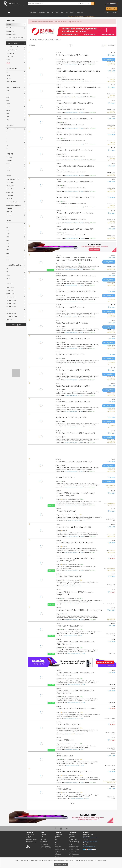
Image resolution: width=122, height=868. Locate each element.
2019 (16, 243)
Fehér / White (16, 183)
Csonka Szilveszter (113, 585)
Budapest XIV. (60, 653)
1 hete (16, 275)
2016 (16, 234)
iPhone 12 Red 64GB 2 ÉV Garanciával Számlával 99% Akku (78, 72)
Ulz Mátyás (113, 766)
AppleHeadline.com (31, 840)
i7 (16, 139)
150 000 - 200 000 (16, 304)
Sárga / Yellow (16, 212)
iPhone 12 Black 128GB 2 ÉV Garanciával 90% (75, 213)
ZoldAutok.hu (30, 841)
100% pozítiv (92, 65)
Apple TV (67, 12)
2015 (16, 230)
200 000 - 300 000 (16, 307)
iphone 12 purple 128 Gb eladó (69, 576)
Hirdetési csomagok (74, 848)
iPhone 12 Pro (10, 28)
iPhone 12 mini (10, 31)
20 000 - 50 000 (16, 294)
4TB (16, 120)
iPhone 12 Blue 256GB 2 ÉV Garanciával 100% (75, 166)
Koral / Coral (16, 215)
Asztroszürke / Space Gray (16, 205)
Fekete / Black (16, 186)
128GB (16, 104)
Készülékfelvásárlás (89, 16)
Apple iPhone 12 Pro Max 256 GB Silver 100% (74, 462)
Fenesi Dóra (113, 718)
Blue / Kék (16, 208)
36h (16, 272)
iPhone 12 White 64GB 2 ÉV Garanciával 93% (75, 103)
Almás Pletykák (44, 845)
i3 (16, 132)
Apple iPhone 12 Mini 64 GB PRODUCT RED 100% (76, 276)
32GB (16, 97)
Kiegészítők (42, 12)
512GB (16, 110)
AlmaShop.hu (30, 836)
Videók (42, 836)
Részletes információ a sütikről (97, 861)
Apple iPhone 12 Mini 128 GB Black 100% (73, 386)
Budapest (58, 65)
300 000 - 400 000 (16, 310)
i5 (16, 135)
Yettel (16, 170)
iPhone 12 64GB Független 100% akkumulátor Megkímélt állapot (75, 643)
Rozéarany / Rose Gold (16, 202)
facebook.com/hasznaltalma (91, 838)
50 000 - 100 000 (16, 297)
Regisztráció (114, 12)
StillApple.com (30, 835)
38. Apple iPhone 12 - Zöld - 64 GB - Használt (75, 543)
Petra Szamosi (113, 749)
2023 (16, 256)
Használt (16, 78)
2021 (16, 250)
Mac (48, 12)
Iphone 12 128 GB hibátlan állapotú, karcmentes (76, 709)
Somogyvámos (60, 521)
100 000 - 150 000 (16, 300)
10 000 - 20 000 (16, 291)
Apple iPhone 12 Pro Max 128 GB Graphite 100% (75, 433)
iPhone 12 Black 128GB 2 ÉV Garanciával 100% (76, 198)
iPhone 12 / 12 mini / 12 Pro (17, 38)
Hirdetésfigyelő (16, 325)
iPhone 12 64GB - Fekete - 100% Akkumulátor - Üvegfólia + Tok (76, 593)
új (16, 72)
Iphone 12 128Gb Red (65, 740)
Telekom (16, 167)
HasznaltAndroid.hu (31, 843)
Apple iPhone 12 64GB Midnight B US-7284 (74, 772)
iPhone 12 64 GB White (65, 478)
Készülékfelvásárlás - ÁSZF (75, 844)
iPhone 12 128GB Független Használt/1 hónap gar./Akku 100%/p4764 (76, 560)
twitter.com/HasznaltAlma (90, 841)
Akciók (73, 12)
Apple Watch (58, 846)
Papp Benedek (113, 798)
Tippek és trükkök (45, 846)
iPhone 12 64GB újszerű (66, 511)
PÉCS (58, 586)
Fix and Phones (112, 653)
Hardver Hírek (44, 843)
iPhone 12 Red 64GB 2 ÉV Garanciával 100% (74, 119)
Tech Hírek (43, 840)
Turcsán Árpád (114, 635)
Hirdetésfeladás (112, 9)
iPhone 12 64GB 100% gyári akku (70, 626)
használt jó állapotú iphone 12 (69, 724)
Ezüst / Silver (16, 189)
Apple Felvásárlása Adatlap (74, 856)
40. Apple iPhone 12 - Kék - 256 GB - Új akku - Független (79, 610)
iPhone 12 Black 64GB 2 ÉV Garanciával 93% (75, 135)
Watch (62, 12)
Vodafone (16, 161)
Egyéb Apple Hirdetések (58, 856)
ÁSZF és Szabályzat (74, 841)
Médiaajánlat (72, 836)
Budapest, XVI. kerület (62, 798)
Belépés (107, 12)
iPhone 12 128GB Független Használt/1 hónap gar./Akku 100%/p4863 (76, 494)
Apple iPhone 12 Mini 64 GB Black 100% (72, 55)
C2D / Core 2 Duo (16, 129)
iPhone (56, 12)
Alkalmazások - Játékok (47, 848)
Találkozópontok (79, 16)
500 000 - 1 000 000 (16, 316)
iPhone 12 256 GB (64, 789)
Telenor (16, 164)
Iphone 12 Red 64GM (65, 756)
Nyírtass (58, 604)
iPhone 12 (81, 3)
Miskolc (58, 635)
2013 (16, 224)
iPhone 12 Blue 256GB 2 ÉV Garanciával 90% (75, 182)
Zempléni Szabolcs (113, 733)
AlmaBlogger (44, 841)
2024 (16, 260)
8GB (16, 91)
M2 (16, 148)
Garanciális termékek (16, 47)
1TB (16, 113)
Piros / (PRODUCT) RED (16, 179)
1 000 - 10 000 (16, 287)
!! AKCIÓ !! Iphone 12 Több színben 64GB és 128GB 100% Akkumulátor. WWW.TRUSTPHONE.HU (76, 259)
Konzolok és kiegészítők (58, 852)
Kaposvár (59, 718)
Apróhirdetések (33, 12)
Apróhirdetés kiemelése (75, 850)
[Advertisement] (73, 451)
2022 (16, 253)
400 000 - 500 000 (16, 313)
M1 (16, 145)
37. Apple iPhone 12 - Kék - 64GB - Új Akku (74, 527)
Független (16, 157)
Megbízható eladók (16, 50)
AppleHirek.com (30, 838)
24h (16, 269)
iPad (52, 12)
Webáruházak (16, 53)
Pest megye (59, 765)
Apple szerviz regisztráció (73, 852)
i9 (16, 142)
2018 (16, 240)
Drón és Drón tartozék (60, 850)
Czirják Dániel (112, 604)
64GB (16, 101)
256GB (16, 107)
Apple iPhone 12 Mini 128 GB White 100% (73, 339)
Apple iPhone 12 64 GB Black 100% (70, 307)
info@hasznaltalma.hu (89, 846)
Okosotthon (58, 848)
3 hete (16, 278)
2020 (16, 247)
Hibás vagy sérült (16, 82)
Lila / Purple (16, 199)
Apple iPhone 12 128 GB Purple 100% (71, 418)
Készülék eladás (112, 3)
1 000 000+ (16, 320)
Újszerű (16, 75)
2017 (16, 237)
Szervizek (71, 16)
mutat (81, 65)
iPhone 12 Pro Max (11, 34)
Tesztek (43, 838)
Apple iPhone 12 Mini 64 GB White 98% (72, 323)
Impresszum (72, 835)
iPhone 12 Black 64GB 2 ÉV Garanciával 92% (75, 150)
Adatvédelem (73, 838)
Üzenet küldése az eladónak (71, 65)
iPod (56, 841)
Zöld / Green (16, 196)
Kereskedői (16, 57)
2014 (16, 227)
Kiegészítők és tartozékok (59, 835)
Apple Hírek (80, 12)
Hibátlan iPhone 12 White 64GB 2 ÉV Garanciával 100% (79, 87)
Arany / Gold (16, 192)
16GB (16, 94)
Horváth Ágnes (114, 520)
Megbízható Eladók (74, 846)
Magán (16, 60)
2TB (16, 117)
